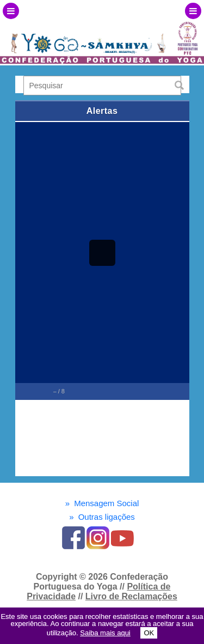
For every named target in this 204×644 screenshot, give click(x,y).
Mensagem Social (102, 503)
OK (149, 633)
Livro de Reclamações (131, 596)
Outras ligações (102, 517)
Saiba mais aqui (105, 633)
